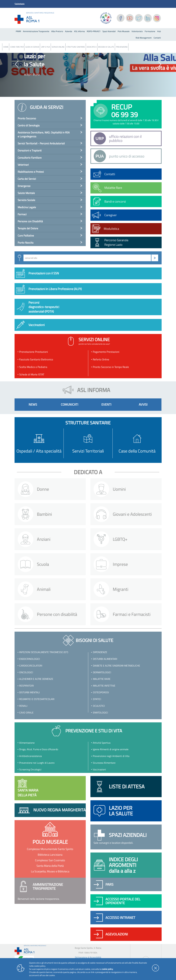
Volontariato (137, 31)
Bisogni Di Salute (106, 47)
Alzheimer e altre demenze (36, 679)
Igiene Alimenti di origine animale (111, 749)
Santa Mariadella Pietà (28, 788)
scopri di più (32, 74)
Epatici (97, 699)
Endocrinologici (30, 659)
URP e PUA (45, 47)
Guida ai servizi (32, 47)
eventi (106, 404)
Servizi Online (58, 47)
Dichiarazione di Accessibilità (88, 957)
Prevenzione (122, 47)
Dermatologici (102, 672)
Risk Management (144, 38)
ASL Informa (79, 31)
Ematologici (100, 713)
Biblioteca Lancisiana (50, 855)
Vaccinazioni (99, 769)
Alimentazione (27, 743)
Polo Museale (124, 31)
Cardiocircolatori (31, 666)
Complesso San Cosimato (50, 860)
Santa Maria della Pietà (50, 866)
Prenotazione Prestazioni (34, 352)
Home (6, 47)
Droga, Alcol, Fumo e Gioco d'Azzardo (39, 749)
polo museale (50, 842)
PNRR (18, 31)
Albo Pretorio (57, 31)
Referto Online (101, 359)
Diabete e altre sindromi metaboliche (116, 666)
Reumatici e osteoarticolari (37, 699)
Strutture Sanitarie (76, 47)
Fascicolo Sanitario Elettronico (36, 359)
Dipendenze (100, 652)
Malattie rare (102, 679)
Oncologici (26, 672)
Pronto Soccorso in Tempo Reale (111, 367)
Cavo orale (26, 713)
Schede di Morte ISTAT (32, 374)
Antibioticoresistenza (31, 756)
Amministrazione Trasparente (36, 31)
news (33, 404)
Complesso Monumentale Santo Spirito (50, 849)
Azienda (69, 31)
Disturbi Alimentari (105, 659)
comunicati (70, 404)
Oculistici (99, 706)
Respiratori (27, 686)
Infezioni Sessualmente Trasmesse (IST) (44, 652)
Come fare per (17, 47)
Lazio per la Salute (34, 60)
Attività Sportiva (102, 743)
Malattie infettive (104, 686)
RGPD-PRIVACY (94, 31)
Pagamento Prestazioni (106, 352)
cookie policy (107, 969)
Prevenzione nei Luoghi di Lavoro (37, 763)
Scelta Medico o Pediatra (33, 367)
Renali (23, 706)
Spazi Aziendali (109, 31)
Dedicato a (92, 47)
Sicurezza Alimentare (104, 763)
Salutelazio (19, 4)
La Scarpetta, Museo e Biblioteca (50, 871)
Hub (159, 31)
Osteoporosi (101, 692)
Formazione (150, 31)
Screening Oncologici (30, 769)
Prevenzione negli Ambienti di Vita (111, 756)
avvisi (143, 404)
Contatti (157, 38)
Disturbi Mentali (29, 692)
